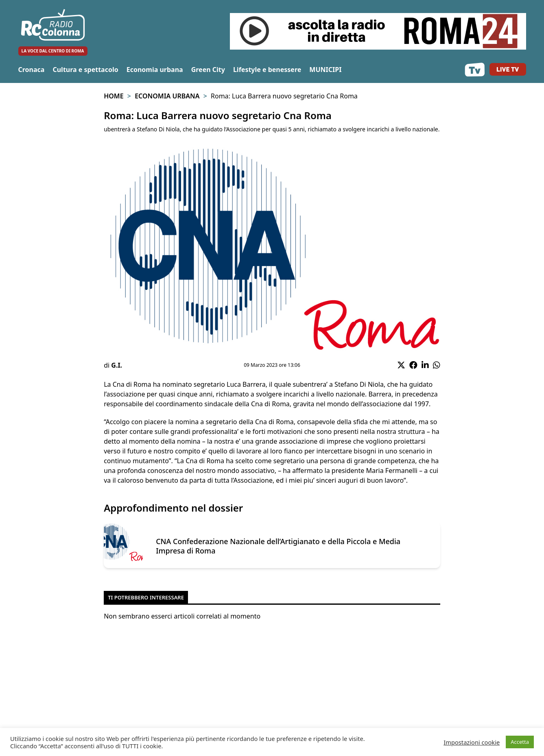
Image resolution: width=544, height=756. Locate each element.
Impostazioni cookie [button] (472, 742)
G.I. (117, 365)
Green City (208, 70)
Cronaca (32, 70)
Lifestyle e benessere (267, 70)
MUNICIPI (325, 70)
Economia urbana (155, 70)
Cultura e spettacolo (85, 70)
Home (114, 96)
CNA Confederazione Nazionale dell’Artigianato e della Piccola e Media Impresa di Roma (278, 546)
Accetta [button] (520, 742)
